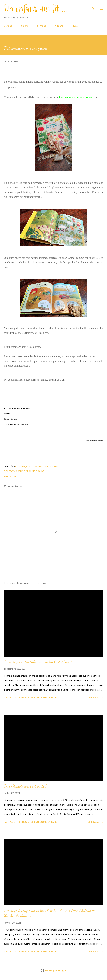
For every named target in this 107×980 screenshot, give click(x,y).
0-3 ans (8, 26)
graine (54, 467)
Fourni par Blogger (54, 971)
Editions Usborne (38, 467)
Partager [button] (10, 476)
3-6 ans (24, 26)
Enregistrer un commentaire (38, 698)
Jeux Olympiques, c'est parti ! (25, 786)
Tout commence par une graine (24, 471)
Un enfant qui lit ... (36, 9)
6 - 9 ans (41, 26)
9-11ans (59, 26)
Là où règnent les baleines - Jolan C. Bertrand (38, 662)
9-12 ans (20, 467)
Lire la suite (95, 698)
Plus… (75, 26)
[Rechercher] (93, 6)
